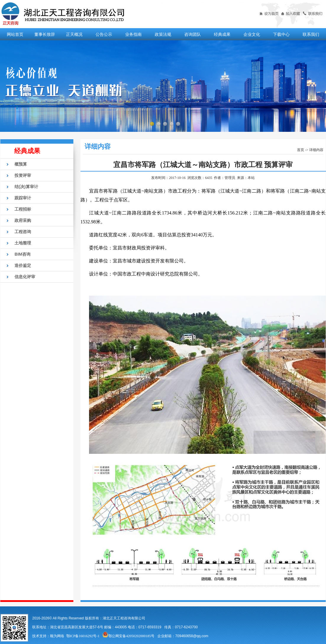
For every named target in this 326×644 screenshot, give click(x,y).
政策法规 (163, 34)
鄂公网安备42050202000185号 (128, 636)
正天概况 (74, 34)
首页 (301, 150)
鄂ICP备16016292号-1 (83, 636)
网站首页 (15, 34)
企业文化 (252, 34)
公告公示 (104, 34)
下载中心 (281, 34)
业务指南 (133, 34)
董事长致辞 (45, 34)
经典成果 (222, 34)
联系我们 (311, 34)
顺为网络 (57, 636)
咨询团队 (193, 34)
